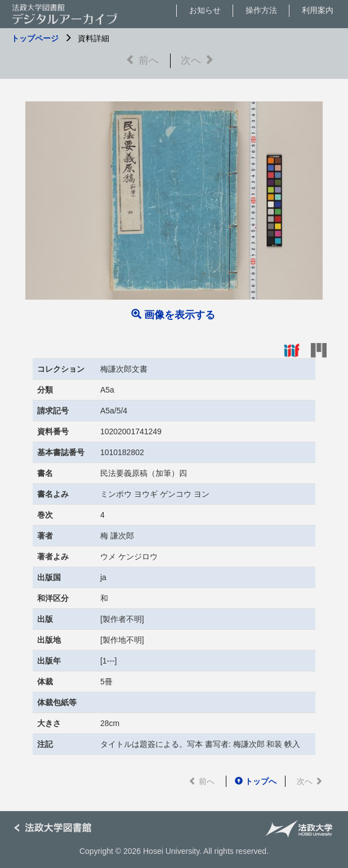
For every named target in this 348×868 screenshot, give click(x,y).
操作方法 (261, 10)
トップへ (256, 781)
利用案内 (318, 10)
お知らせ (205, 10)
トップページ (35, 38)
